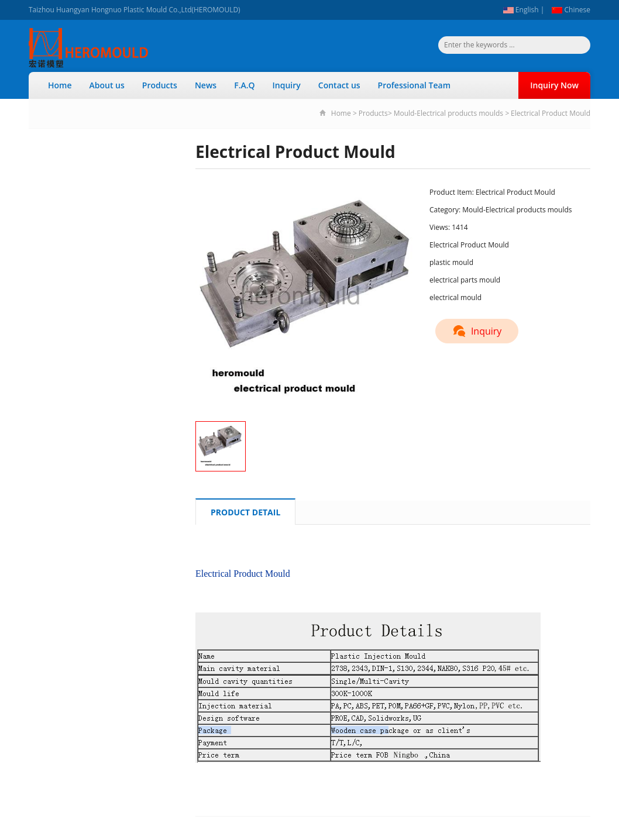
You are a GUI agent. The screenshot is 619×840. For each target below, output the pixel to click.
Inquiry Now (554, 85)
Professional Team (414, 85)
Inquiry (287, 85)
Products (160, 85)
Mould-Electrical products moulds (448, 113)
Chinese (571, 10)
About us (107, 85)
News (206, 85)
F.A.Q (244, 85)
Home (60, 85)
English (521, 10)
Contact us (339, 85)
